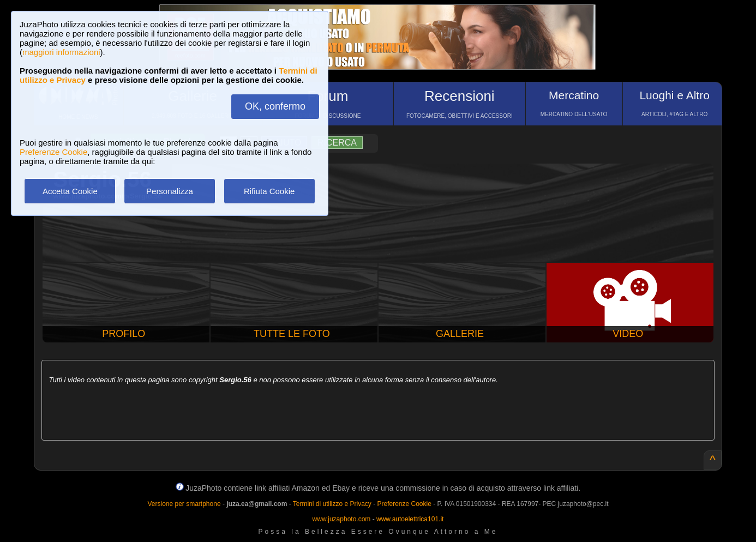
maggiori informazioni (61, 52)
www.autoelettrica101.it (410, 519)
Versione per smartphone (184, 504)
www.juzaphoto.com (342, 519)
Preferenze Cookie (53, 152)
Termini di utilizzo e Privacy (332, 504)
